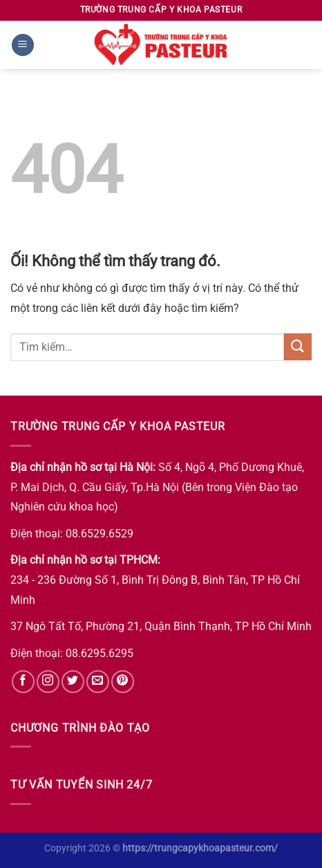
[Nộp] (298, 347)
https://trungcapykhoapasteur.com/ (200, 848)
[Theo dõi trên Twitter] (73, 682)
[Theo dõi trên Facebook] (23, 682)
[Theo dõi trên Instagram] (48, 682)
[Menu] (23, 45)
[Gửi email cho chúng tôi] (98, 682)
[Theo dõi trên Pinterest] (123, 682)
